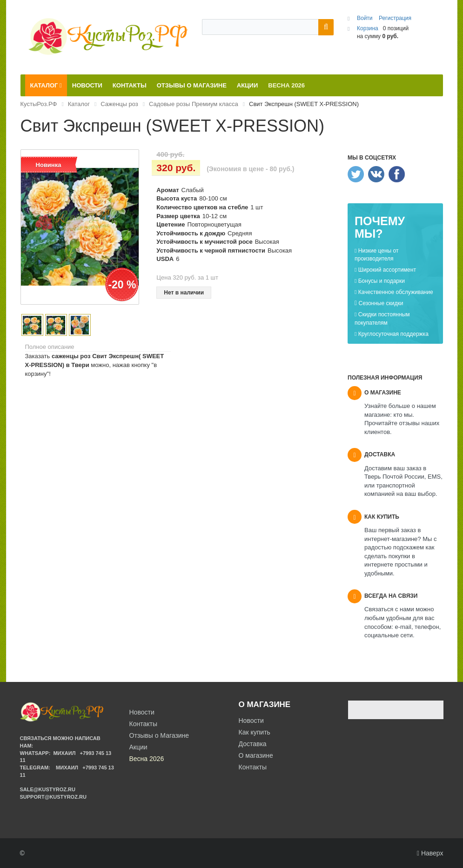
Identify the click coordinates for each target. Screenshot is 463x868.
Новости (251, 721)
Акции (138, 747)
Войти (366, 18)
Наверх (430, 853)
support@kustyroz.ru (53, 797)
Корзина (368, 28)
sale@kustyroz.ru (48, 789)
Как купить (255, 732)
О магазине (256, 755)
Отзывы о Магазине (159, 735)
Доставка (253, 744)
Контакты (253, 767)
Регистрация (395, 18)
